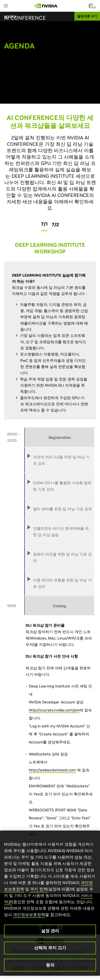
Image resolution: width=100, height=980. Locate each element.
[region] (50, 903)
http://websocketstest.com (52, 770)
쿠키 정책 (39, 889)
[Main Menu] (6, 6)
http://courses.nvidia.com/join (54, 710)
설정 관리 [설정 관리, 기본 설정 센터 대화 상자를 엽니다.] (50, 931)
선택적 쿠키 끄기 (50, 948)
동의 (50, 965)
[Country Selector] (91, 7)
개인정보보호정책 (29, 915)
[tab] (59, 460)
